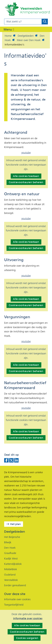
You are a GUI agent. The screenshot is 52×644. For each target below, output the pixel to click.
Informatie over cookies (28, 618)
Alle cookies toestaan (27, 625)
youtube (26, 153)
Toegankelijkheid (14, 605)
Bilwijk (8, 542)
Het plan (15, 524)
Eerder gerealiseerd (15, 585)
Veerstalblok (11, 580)
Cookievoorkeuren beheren (27, 632)
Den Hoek (10, 548)
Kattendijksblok (13, 564)
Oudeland (10, 575)
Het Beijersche (12, 537)
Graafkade (10, 553)
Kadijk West (11, 559)
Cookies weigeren (27, 638)
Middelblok (11, 569)
